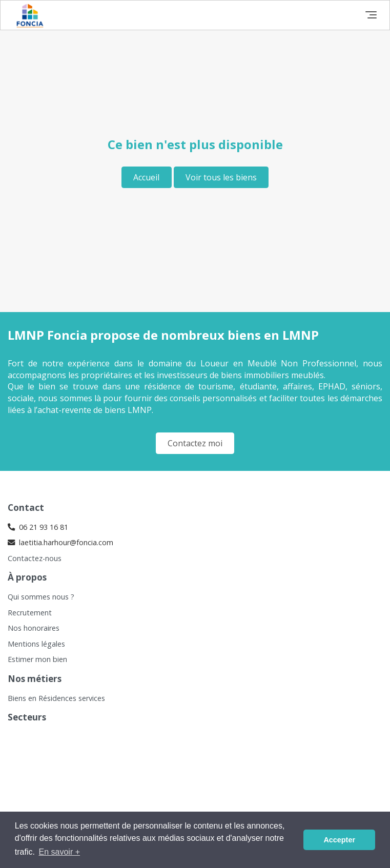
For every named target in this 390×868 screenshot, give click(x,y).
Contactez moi (195, 443)
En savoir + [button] (59, 852)
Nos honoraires (34, 628)
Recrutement (30, 613)
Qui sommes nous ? (41, 597)
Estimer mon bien (37, 659)
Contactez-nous (35, 558)
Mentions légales (36, 644)
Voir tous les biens (221, 177)
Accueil (146, 177)
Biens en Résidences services (56, 698)
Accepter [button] (339, 840)
